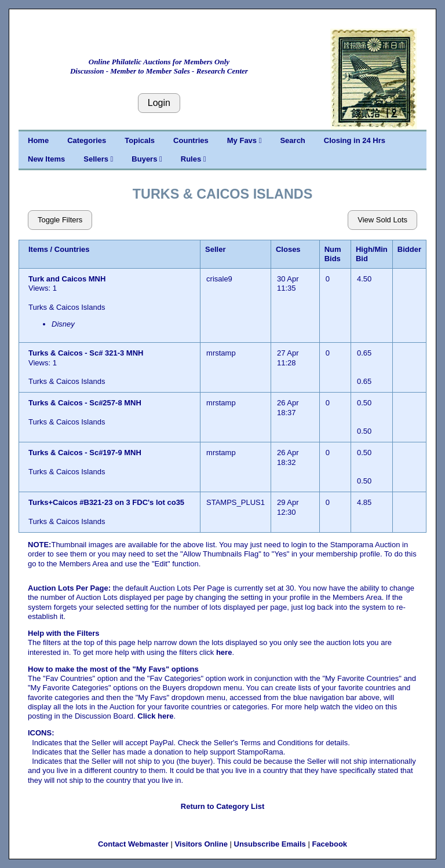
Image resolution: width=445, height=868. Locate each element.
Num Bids (333, 254)
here (224, 652)
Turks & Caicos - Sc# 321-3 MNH (86, 353)
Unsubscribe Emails (270, 844)
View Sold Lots (382, 220)
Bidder (409, 249)
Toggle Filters (60, 220)
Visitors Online (201, 844)
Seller (215, 249)
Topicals (140, 140)
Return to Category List (222, 806)
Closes (288, 249)
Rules (194, 159)
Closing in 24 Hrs (355, 140)
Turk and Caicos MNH (68, 279)
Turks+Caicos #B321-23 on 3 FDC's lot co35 (106, 502)
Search (292, 140)
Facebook (329, 844)
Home (38, 140)
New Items (46, 159)
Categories (87, 140)
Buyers (147, 159)
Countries (191, 140)
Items (38, 249)
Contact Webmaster (133, 844)
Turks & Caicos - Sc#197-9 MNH (85, 453)
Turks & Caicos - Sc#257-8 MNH (85, 403)
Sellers (98, 159)
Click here (155, 716)
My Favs (245, 140)
